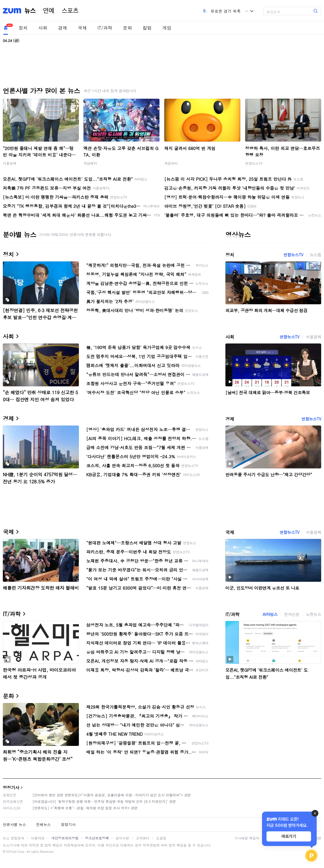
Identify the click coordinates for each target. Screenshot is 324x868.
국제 (82, 28)
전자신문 (292, 614)
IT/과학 (105, 28)
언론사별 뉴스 (14, 824)
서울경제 (10, 163)
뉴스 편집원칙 (14, 838)
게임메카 (90, 163)
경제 (63, 28)
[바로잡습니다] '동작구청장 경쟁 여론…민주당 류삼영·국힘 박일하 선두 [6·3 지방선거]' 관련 (104, 801)
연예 (49, 11)
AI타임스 (270, 614)
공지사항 (122, 838)
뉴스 (30, 11)
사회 (43, 28)
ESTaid (11, 852)
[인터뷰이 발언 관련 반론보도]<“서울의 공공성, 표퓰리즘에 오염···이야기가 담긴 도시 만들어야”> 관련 (112, 795)
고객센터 (143, 838)
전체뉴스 (43, 824)
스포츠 (70, 11)
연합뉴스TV (254, 163)
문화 (127, 28)
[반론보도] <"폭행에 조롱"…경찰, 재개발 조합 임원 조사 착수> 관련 (85, 808)
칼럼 (147, 28)
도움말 (161, 838)
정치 (23, 28)
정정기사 (11, 787)
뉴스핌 (315, 255)
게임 (167, 28)
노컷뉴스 (314, 614)
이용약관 (38, 838)
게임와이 (171, 163)
